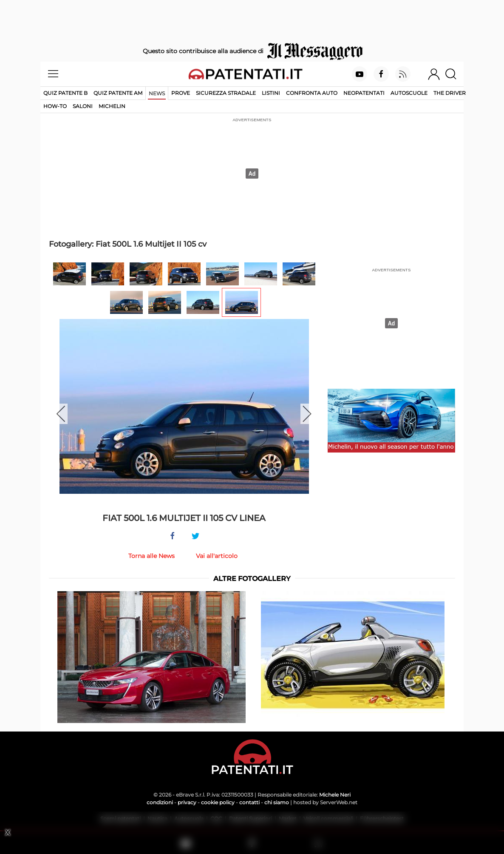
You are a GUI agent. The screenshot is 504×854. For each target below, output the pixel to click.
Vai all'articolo (217, 556)
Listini (271, 93)
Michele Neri (335, 795)
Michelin (112, 106)
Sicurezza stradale (226, 93)
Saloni (83, 106)
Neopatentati (364, 93)
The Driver (450, 93)
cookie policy (218, 802)
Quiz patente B (65, 93)
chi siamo (277, 802)
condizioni (160, 802)
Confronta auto (312, 93)
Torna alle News (151, 556)
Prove (181, 93)
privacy (187, 802)
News (157, 93)
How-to (55, 106)
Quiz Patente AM (118, 93)
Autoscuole (409, 93)
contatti (249, 802)
